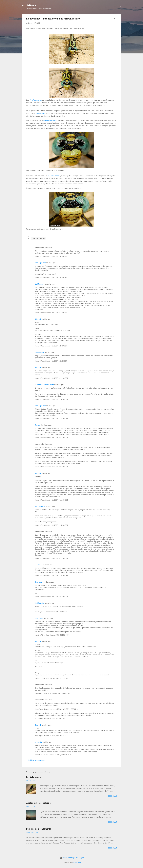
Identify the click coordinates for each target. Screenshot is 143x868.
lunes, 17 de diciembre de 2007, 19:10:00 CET (52, 438)
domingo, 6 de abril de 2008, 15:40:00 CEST (51, 736)
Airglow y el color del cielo (38, 803)
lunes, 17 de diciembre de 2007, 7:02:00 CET (51, 256)
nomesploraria (40, 263)
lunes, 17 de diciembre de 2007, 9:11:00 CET (51, 313)
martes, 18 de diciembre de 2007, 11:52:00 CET (52, 678)
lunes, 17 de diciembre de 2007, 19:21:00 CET (52, 467)
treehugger (39, 582)
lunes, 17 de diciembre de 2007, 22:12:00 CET (52, 597)
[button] (115, 19)
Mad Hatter (39, 618)
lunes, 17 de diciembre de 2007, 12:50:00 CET (52, 399)
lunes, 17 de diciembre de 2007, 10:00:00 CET (52, 378)
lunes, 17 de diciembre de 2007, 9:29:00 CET (51, 346)
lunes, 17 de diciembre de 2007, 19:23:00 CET (52, 500)
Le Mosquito (40, 284)
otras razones (40, 113)
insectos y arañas (38, 238)
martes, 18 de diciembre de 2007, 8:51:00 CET (52, 635)
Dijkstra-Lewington (50, 120)
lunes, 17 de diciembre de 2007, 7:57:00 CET (51, 278)
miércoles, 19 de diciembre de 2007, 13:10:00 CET (53, 693)
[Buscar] (120, 6)
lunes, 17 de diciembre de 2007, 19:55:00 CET (52, 525)
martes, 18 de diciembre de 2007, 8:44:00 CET (52, 612)
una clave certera (54, 176)
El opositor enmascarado (44, 385)
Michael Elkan (77, 862)
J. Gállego (39, 565)
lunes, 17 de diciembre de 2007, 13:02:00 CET (52, 419)
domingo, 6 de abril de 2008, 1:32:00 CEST (50, 719)
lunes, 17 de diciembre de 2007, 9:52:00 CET (51, 361)
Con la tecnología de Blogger (72, 858)
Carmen (38, 425)
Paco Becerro (40, 507)
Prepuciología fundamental (39, 829)
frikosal (32, 5)
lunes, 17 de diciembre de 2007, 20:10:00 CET (52, 558)
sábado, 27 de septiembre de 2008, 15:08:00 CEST (53, 755)
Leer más (113, 796)
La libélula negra (34, 777)
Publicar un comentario (37, 760)
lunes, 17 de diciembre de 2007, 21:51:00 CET (52, 576)
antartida (38, 742)
